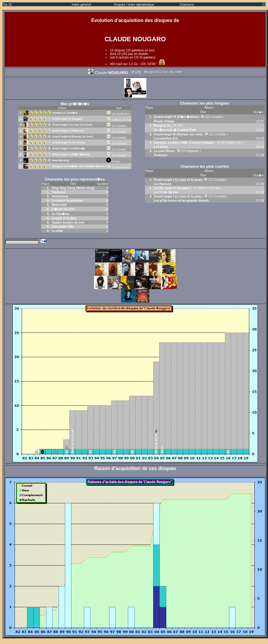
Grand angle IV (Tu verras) (69, 143)
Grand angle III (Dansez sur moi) (73, 137)
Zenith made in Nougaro (68, 119)
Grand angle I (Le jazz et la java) (72, 125)
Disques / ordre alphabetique (134, 4)
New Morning (61, 160)
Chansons (187, 4)
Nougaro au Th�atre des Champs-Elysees (79, 166)
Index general (81, 4)
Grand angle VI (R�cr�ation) (71, 154)
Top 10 (7, 4)
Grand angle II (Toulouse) (68, 131)
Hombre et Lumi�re (65, 113)
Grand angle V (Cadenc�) (69, 148)
